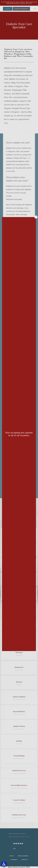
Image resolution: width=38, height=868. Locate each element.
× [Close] (36, 217)
